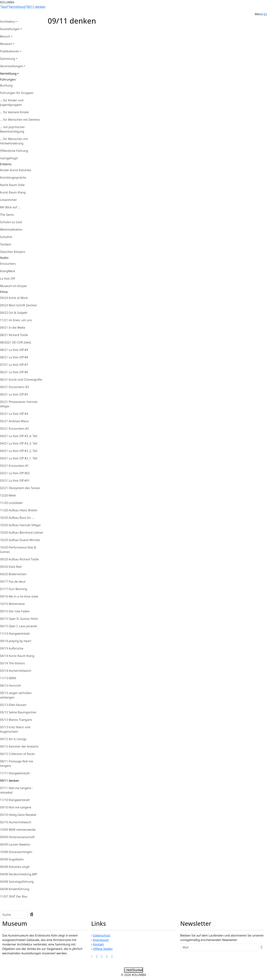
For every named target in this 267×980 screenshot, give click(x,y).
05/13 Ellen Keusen (13, 705)
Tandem (6, 244)
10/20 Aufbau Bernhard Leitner (22, 533)
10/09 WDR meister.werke (18, 830)
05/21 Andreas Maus (14, 421)
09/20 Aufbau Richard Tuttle (19, 559)
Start (4, 7)
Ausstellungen (10, 29)
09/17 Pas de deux (13, 582)
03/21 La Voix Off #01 (15, 481)
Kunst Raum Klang (13, 192)
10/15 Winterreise (12, 604)
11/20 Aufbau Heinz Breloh (19, 510)
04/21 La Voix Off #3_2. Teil (19, 451)
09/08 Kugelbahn (12, 859)
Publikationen (10, 51)
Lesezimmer (8, 200)
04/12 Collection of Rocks (17, 754)
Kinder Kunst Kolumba (16, 170)
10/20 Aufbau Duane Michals (20, 540)
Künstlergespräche (13, 178)
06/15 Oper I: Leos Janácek (18, 626)
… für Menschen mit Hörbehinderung (14, 141)
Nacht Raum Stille (12, 185)
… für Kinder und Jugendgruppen (12, 102)
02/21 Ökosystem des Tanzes (20, 488)
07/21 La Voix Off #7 (14, 365)
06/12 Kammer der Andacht (19, 746)
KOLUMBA (7, 2)
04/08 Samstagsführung (17, 882)
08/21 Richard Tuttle (14, 335)
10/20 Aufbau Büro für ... (17, 518)
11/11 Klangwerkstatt (15, 773)
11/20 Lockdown (11, 503)
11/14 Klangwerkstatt (15, 634)
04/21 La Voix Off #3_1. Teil (19, 458)
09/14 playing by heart (16, 641)
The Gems (7, 215)
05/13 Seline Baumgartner (18, 712)
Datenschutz (102, 935)
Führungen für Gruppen (17, 93)
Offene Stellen (103, 949)
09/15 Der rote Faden (15, 611)
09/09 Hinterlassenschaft (17, 837)
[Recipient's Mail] (219, 947)
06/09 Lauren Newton (15, 844)
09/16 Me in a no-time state (19, 596)
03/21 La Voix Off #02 (15, 473)
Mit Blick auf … (10, 207)
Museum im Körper (13, 286)
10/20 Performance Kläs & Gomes (18, 550)
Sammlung (8, 59)
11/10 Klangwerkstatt (15, 800)
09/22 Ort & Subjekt (14, 313)
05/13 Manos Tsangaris (16, 720)
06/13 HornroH (10, 686)
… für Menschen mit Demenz (20, 120)
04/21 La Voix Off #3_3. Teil (19, 443)
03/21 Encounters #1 (14, 466)
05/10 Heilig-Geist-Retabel (18, 815)
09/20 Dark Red (11, 567)
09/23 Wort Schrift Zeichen (18, 305)
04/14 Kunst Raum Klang (17, 656)
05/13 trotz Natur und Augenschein (15, 729)
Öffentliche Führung (14, 151)
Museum (6, 44)
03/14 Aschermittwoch (16, 671)
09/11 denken (36, 7)
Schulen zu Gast (11, 222)
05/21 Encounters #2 (14, 429)
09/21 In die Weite (13, 328)
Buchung (6, 85)
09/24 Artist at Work (14, 298)
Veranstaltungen (11, 66)
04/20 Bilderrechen (13, 574)
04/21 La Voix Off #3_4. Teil (19, 436)
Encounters (8, 264)
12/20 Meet (8, 495)
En (265, 14)
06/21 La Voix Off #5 (14, 394)
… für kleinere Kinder (15, 112)
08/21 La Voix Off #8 (14, 357)
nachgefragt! (9, 158)
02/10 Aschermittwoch (16, 822)
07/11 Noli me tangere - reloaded (16, 790)
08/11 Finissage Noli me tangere (17, 764)
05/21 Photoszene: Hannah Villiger (19, 404)
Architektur (8, 22)
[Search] (14, 915)
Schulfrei (6, 237)
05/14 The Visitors (12, 663)
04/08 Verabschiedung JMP (19, 874)
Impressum (101, 940)
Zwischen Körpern (13, 252)
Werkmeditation (11, 229)
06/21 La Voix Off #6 (14, 372)
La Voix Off (8, 279)
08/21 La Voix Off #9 (14, 350)
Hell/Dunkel (133, 970)
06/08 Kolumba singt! (15, 867)
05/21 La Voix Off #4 (14, 414)
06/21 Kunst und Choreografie (21, 380)
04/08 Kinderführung (15, 889)
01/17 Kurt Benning (14, 589)
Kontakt (98, 944)
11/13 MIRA (8, 678)
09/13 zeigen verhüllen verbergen (16, 695)
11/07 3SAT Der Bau (14, 896)
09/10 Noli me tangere (16, 807)
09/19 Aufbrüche (12, 648)
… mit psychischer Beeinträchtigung (12, 129)
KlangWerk (8, 271)
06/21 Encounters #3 (14, 387)
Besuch (5, 36)
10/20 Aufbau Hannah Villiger (20, 525)
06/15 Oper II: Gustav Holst (19, 619)
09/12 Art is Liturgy (13, 739)
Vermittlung (17, 7)
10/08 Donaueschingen (16, 852)
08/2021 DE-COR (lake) (15, 342)
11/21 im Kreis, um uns (16, 320)
